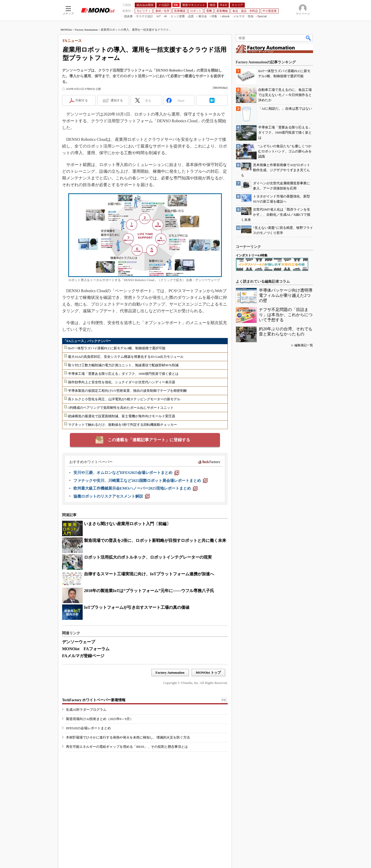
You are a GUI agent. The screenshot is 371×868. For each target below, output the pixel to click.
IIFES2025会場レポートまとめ (88, 728)
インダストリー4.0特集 (252, 255)
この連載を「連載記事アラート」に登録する (149, 440)
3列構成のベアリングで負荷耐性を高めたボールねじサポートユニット (121, 408)
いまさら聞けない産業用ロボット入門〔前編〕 (127, 524)
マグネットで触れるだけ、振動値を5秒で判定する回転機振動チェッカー (123, 425)
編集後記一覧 (304, 345)
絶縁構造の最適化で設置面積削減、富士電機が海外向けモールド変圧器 (122, 416)
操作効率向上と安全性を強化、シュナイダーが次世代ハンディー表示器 (122, 382)
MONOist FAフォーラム (86, 649)
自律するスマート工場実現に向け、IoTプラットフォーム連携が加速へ (149, 574)
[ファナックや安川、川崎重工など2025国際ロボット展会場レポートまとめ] (141, 481)
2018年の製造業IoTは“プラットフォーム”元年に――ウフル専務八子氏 (149, 591)
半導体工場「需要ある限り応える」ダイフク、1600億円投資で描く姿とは (123, 374)
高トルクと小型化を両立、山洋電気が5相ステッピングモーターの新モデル (124, 399)
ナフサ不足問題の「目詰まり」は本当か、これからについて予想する (286, 315)
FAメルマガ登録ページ (83, 656)
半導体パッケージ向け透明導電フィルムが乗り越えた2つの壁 (286, 295)
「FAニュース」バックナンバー (87, 341)
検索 (309, 38)
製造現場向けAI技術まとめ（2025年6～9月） (100, 719)
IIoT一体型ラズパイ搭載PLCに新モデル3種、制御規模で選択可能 (117, 348)
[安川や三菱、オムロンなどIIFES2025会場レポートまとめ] (126, 473)
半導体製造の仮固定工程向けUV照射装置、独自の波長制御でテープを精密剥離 (127, 391)
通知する (117, 100)
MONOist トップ (208, 672)
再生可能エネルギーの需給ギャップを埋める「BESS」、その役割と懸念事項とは (127, 747)
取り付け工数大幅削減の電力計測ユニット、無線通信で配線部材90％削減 (123, 365)
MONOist (66, 30)
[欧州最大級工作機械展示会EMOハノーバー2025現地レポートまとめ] (136, 488)
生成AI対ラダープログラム (86, 710)
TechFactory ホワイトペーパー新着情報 (94, 700)
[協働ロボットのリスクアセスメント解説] (112, 496)
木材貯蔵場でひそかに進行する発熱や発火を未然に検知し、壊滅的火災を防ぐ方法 (128, 737)
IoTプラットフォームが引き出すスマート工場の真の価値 (137, 607)
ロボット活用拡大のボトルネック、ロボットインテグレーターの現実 (148, 557)
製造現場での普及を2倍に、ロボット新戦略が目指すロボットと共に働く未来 (155, 540)
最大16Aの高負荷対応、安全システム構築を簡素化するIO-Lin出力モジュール (126, 357)
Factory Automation (86, 30)
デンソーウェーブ (79, 642)
